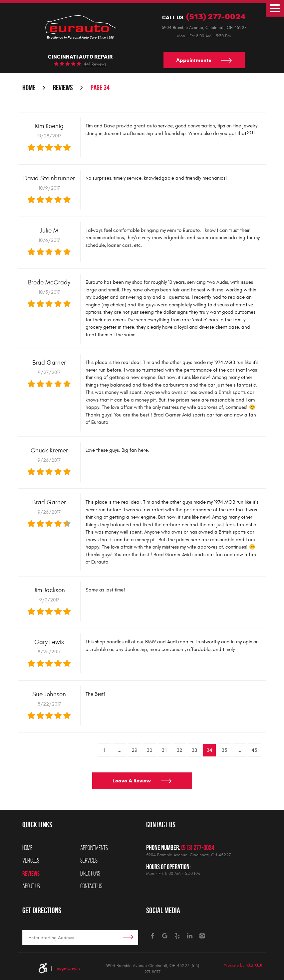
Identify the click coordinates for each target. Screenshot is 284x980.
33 (194, 750)
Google (165, 936)
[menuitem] (51, 848)
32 (179, 750)
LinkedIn (190, 936)
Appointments (194, 60)
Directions (90, 874)
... (120, 750)
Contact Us (91, 886)
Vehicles (31, 861)
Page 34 (100, 88)
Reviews (63, 88)
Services (89, 861)
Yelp (177, 936)
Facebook (152, 936)
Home (29, 88)
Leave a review (132, 781)
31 (164, 750)
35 (224, 750)
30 (149, 750)
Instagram (202, 936)
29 (134, 750)
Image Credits (67, 968)
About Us (31, 886)
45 (254, 750)
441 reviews (95, 64)
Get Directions (42, 910)
